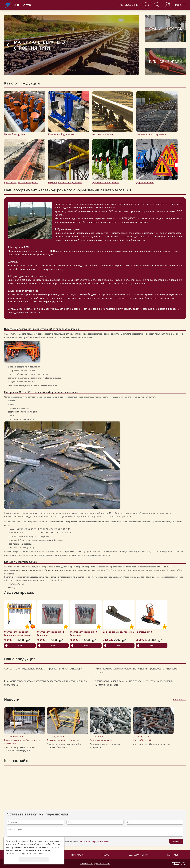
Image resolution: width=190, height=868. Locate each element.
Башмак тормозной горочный (119, 632)
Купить (20, 646)
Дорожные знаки (145, 182)
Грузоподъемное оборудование (65, 182)
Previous (8, 45)
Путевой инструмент (15, 134)
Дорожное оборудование (106, 182)
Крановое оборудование (61, 134)
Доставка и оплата (139, 855)
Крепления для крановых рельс (21, 182)
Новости (107, 855)
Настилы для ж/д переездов (151, 134)
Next (135, 45)
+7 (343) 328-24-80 (128, 5)
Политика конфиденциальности (95, 864)
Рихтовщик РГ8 (144, 632)
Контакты (173, 855)
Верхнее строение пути (105, 134)
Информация (77, 855)
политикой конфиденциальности (95, 841)
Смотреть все (180, 700)
